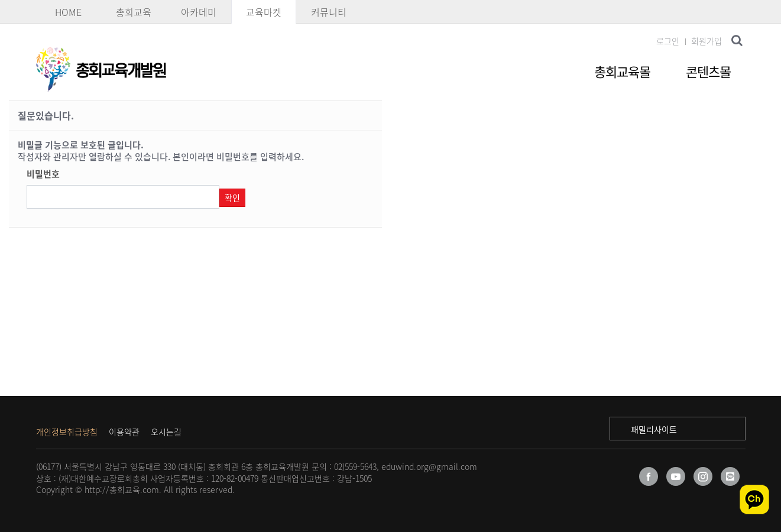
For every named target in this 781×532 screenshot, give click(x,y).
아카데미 (199, 12)
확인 (232, 197)
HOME (68, 12)
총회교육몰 (622, 71)
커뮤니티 (329, 12)
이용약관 (124, 432)
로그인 (668, 41)
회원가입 (707, 41)
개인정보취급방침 (67, 432)
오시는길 (166, 432)
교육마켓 (264, 12)
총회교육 (134, 12)
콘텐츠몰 (708, 71)
